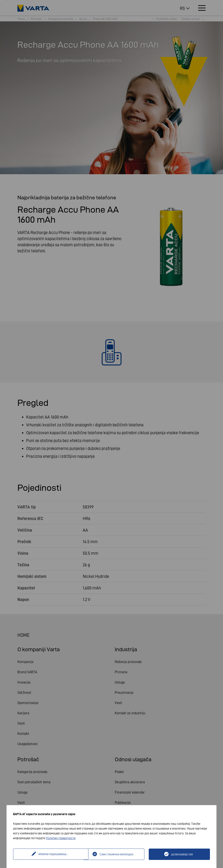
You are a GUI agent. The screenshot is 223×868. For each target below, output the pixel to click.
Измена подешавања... (49, 854)
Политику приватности (61, 838)
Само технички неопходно (116, 854)
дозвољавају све (182, 854)
